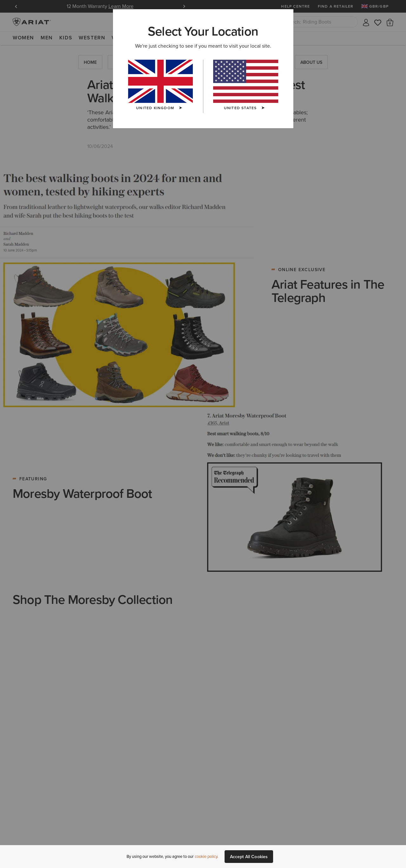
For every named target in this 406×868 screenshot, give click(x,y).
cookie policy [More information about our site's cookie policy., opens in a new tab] (206, 856)
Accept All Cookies (249, 857)
